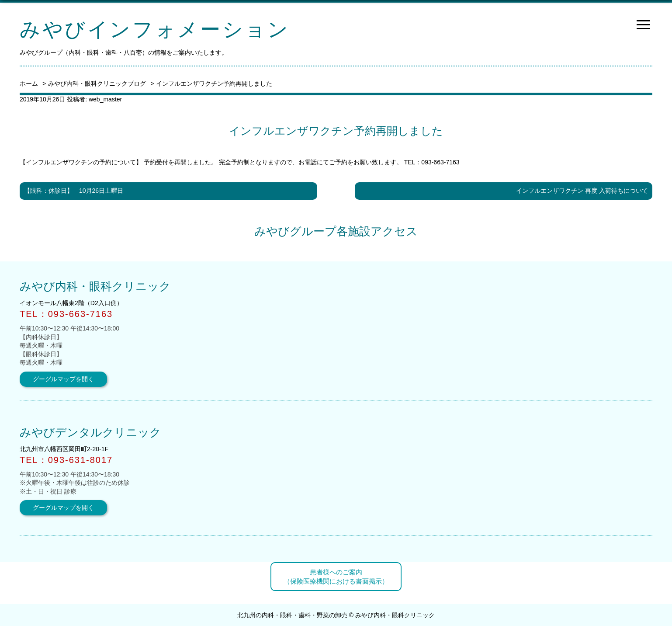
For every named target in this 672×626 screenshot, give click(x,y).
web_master (105, 99)
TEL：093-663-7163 (432, 162)
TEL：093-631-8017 (66, 460)
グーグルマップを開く (63, 379)
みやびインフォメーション (155, 30)
